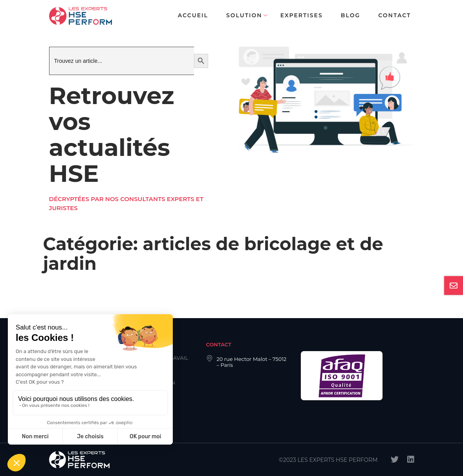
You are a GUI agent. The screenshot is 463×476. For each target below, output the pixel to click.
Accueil (193, 15)
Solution (244, 15)
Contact (394, 15)
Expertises (302, 15)
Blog (350, 15)
